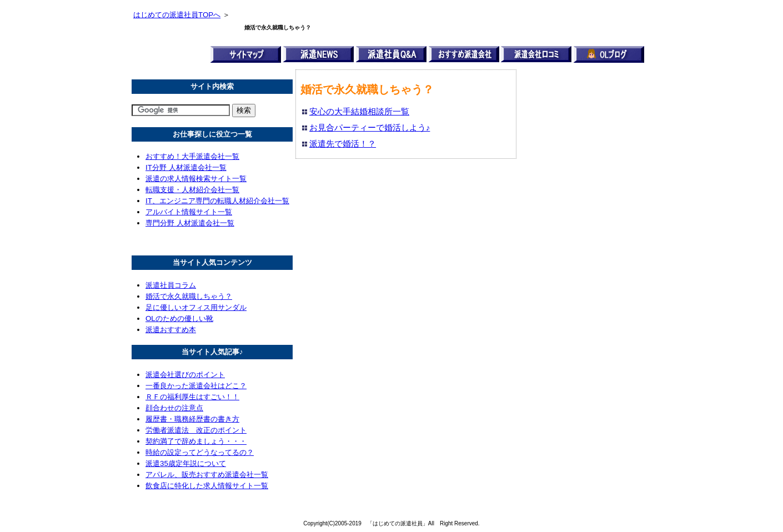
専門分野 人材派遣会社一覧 (190, 223)
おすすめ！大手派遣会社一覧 (192, 156)
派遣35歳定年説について (186, 463)
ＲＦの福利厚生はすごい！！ (192, 397)
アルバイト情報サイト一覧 (189, 212)
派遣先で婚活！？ (343, 144)
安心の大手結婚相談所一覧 (359, 112)
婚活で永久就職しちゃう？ (189, 296)
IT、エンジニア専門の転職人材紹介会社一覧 (217, 201)
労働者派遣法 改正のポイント (196, 430)
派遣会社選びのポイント (185, 375)
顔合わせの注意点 (174, 408)
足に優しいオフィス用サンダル (196, 307)
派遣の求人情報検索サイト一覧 (196, 179)
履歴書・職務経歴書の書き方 (192, 419)
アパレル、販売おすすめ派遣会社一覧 (207, 475)
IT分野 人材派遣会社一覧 (186, 167)
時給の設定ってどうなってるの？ (200, 452)
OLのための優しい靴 (179, 318)
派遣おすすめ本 (171, 330)
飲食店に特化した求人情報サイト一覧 (207, 486)
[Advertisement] (568, 236)
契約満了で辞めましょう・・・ (196, 441)
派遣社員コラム (171, 285)
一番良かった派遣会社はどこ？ (196, 386)
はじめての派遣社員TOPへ (177, 15)
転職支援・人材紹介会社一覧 (192, 190)
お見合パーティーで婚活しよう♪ (370, 128)
